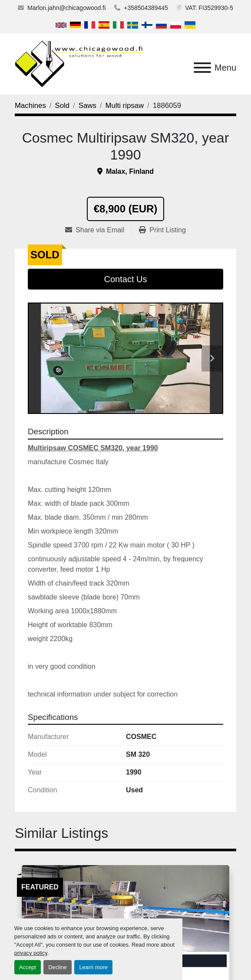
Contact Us (126, 279)
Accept (28, 967)
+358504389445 (146, 8)
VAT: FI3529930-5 (209, 8)
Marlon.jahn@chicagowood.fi (66, 8)
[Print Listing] (162, 230)
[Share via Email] (98, 230)
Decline (58, 967)
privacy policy (31, 953)
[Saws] (88, 106)
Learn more (93, 967)
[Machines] (30, 106)
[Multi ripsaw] (124, 106)
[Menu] (202, 68)
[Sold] (63, 106)
